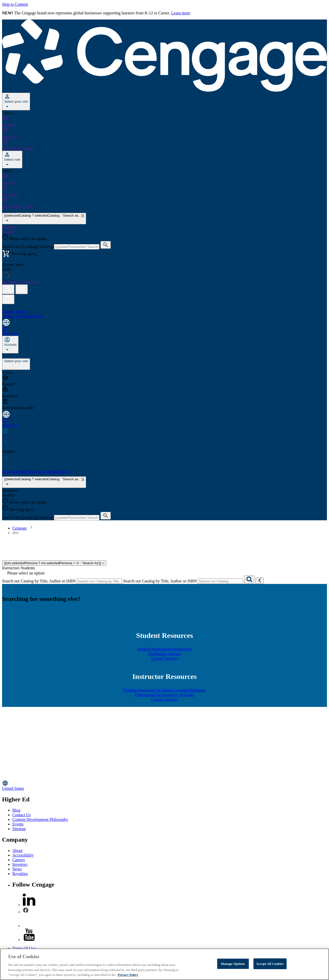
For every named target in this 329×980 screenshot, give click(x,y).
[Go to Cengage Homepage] (164, 90)
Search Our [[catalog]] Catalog (28, 247)
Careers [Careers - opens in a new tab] (19, 860)
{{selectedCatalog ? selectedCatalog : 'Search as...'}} (44, 482)
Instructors (11, 568)
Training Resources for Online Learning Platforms (164, 690)
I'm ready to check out (20, 282)
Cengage (20, 528)
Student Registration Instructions (165, 649)
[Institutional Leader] (164, 145)
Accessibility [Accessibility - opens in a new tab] (23, 855)
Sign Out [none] (40, 356)
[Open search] (8, 289)
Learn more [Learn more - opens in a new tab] (181, 13)
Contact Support (164, 658)
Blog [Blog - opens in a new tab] (16, 810)
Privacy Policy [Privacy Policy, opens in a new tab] (128, 975)
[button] (8, 299)
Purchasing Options (164, 654)
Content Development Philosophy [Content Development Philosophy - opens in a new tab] (40, 819)
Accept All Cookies (270, 964)
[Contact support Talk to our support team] (164, 311)
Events (18, 824)
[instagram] (29, 926)
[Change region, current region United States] (164, 785)
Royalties (20, 874)
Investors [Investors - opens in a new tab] (20, 864)
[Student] (164, 121)
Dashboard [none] (11, 356)
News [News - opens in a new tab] (17, 869)
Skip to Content (15, 4)
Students (28, 568)
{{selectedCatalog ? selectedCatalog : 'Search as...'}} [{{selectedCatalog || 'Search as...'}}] (44, 219)
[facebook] (26, 912)
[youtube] (29, 940)
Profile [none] (27, 356)
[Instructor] (164, 133)
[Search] (249, 580)
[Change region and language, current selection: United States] (164, 325)
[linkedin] (29, 905)
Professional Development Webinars (164, 695)
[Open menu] (22, 289)
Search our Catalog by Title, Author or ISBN (39, 581)
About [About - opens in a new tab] (17, 851)
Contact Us (22, 815)
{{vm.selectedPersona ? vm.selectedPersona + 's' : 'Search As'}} (54, 563)
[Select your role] (16, 102)
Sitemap (19, 829)
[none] (10, 345)
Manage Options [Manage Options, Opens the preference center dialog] (233, 964)
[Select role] (12, 160)
